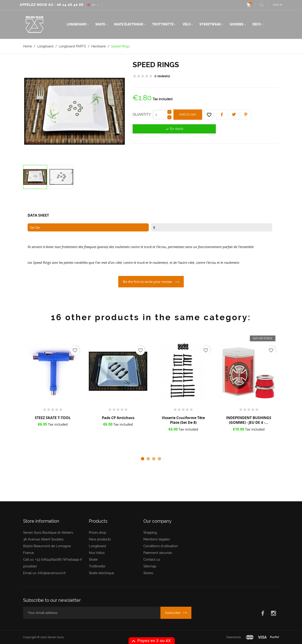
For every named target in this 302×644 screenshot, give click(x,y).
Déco (257, 24)
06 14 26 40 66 (70, 5)
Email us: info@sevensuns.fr (44, 573)
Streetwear (210, 24)
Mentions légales (157, 539)
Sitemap (150, 566)
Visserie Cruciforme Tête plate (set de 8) (183, 420)
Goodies (237, 24)
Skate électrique (129, 24)
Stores (148, 573)
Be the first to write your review (148, 282)
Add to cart (188, 114)
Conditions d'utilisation (161, 546)
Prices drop (97, 533)
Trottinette (163, 24)
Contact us (152, 560)
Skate (100, 24)
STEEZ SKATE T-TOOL (53, 418)
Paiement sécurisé (158, 553)
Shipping (150, 533)
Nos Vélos (97, 553)
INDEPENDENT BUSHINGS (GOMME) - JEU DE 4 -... (249, 420)
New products (100, 539)
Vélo (187, 24)
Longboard (77, 24)
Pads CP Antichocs (118, 418)
